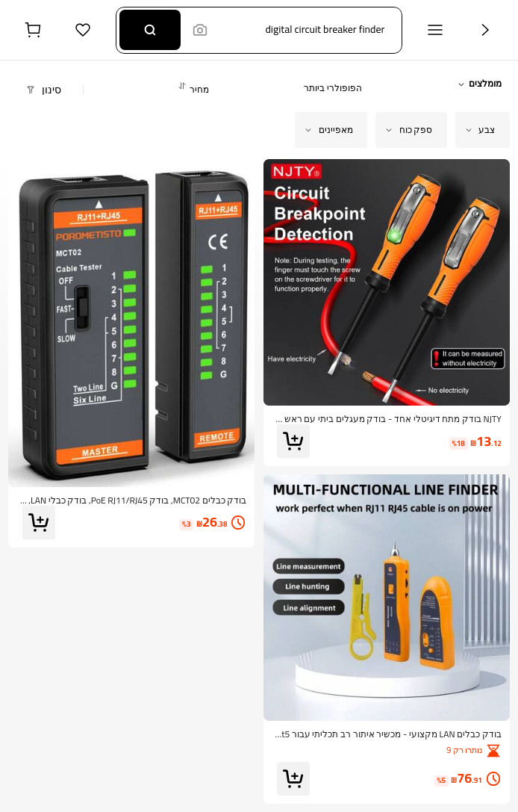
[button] (301, 30)
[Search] (150, 30)
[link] (387, 419)
